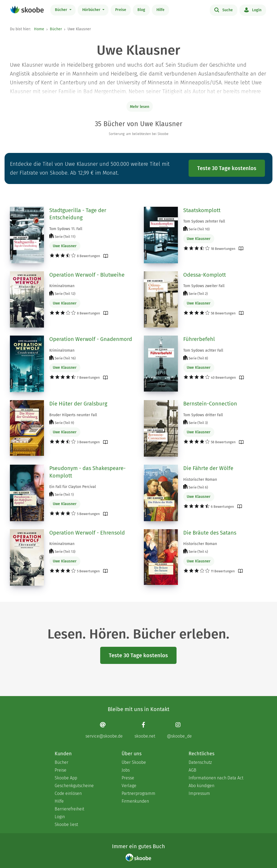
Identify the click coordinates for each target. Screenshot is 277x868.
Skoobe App (66, 778)
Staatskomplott (202, 210)
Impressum (199, 793)
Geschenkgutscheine (74, 786)
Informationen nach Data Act (216, 778)
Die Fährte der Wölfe (208, 468)
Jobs (126, 770)
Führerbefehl (199, 339)
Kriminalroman (62, 286)
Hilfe (160, 10)
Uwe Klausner (65, 246)
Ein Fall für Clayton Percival (73, 487)
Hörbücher (92, 10)
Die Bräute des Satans (210, 533)
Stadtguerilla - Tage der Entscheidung (78, 214)
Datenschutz (200, 762)
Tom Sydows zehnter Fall (204, 221)
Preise (121, 10)
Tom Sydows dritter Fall (203, 415)
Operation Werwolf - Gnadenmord (91, 339)
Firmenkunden (135, 801)
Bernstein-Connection (210, 404)
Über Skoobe (134, 762)
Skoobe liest (66, 824)
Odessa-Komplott (205, 275)
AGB (192, 770)
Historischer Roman (200, 480)
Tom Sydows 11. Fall (66, 229)
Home (39, 29)
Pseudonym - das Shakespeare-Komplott (87, 472)
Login (253, 10)
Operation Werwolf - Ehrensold (87, 533)
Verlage (129, 786)
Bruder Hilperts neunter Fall (73, 415)
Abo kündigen (201, 786)
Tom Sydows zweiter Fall (204, 286)
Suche (224, 10)
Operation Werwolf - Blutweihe (87, 275)
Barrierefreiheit (69, 809)
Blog (141, 10)
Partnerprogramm (138, 793)
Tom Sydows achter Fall (203, 350)
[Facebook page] (145, 730)
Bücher (62, 10)
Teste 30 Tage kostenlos (227, 168)
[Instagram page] (179, 730)
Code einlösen (68, 793)
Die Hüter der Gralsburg (78, 404)
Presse (128, 778)
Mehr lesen (140, 107)
